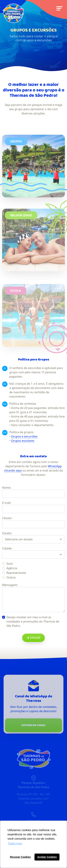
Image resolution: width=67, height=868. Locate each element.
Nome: (7, 488)
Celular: (7, 518)
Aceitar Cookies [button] (47, 857)
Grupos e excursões (24, 436)
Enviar (33, 638)
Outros (11, 577)
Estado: (7, 533)
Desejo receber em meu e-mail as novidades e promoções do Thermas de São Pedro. (33, 621)
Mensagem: (10, 585)
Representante (16, 573)
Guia (10, 564)
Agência (12, 568)
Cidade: (7, 548)
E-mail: (7, 503)
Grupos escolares (23, 441)
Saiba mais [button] (15, 843)
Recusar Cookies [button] (20, 857)
